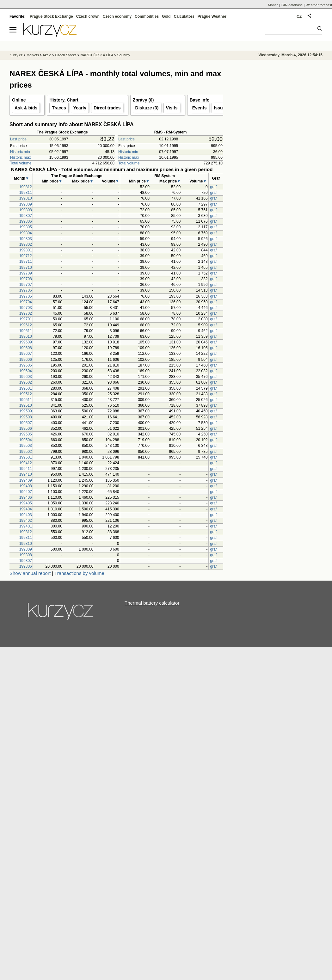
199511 (26, 400)
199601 (26, 388)
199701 (26, 319)
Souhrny (124, 55)
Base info (200, 100)
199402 (26, 521)
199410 (26, 474)
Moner (273, 5)
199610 (26, 336)
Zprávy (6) (143, 100)
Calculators (184, 16)
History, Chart (64, 100)
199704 (26, 302)
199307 (26, 561)
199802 (26, 244)
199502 (26, 452)
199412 (26, 463)
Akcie (47, 55)
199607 (26, 354)
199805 (26, 227)
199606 (26, 360)
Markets (33, 55)
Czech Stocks (66, 55)
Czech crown (88, 16)
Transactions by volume (79, 573)
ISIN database (292, 5)
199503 (26, 446)
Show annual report (30, 573)
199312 (26, 532)
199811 (26, 193)
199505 (26, 434)
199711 (26, 262)
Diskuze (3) (147, 108)
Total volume (21, 163)
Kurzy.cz (16, 55)
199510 (26, 405)
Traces (59, 108)
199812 (26, 187)
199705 (26, 296)
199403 (26, 515)
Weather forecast (319, 5)
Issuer (221, 108)
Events (200, 108)
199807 (26, 216)
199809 (26, 204)
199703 (26, 308)
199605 (26, 365)
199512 (26, 394)
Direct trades (107, 108)
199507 (26, 423)
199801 (26, 250)
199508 (26, 417)
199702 (26, 313)
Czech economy (117, 16)
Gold (166, 16)
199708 (26, 279)
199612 (26, 325)
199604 (26, 371)
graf (214, 187)
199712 (26, 256)
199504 (26, 440)
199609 (26, 342)
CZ (299, 16)
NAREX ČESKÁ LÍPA (97, 55)
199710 (26, 268)
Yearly (80, 108)
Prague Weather (212, 16)
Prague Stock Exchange (51, 16)
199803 (26, 239)
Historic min (20, 152)
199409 (26, 480)
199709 (26, 273)
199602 (26, 382)
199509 (26, 411)
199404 (26, 509)
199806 (26, 221)
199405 (26, 503)
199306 (26, 566)
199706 (26, 290)
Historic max (21, 157)
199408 (26, 486)
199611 (26, 331)
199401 (26, 526)
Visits (172, 108)
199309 (26, 549)
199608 (26, 348)
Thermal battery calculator (152, 603)
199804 (26, 233)
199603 (26, 377)
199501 (26, 457)
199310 (26, 544)
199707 (26, 285)
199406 (26, 497)
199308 (26, 555)
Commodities (147, 16)
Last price (18, 139)
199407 (26, 492)
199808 (26, 210)
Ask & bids (26, 108)
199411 (26, 469)
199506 (26, 428)
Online (19, 100)
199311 (26, 538)
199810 (26, 198)
